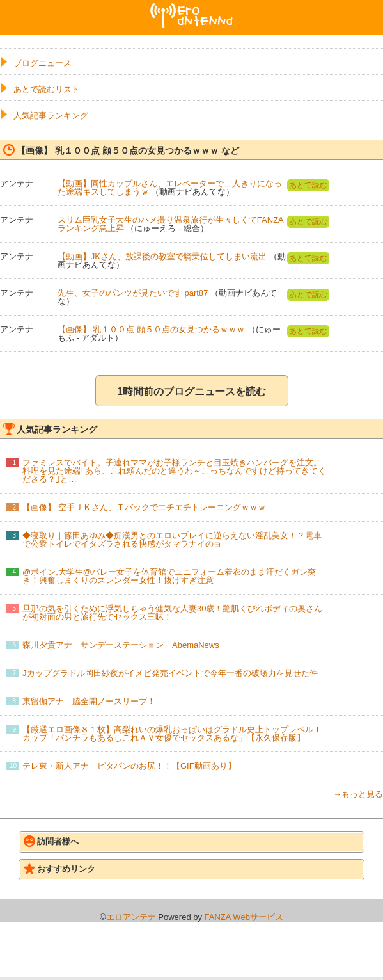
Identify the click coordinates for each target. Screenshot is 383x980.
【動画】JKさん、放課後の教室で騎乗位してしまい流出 (162, 256)
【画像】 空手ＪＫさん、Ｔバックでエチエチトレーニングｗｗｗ (144, 507)
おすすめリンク (59, 869)
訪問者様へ (51, 841)
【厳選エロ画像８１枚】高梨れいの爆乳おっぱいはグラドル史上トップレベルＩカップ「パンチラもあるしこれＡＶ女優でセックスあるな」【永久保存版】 (172, 734)
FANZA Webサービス (244, 917)
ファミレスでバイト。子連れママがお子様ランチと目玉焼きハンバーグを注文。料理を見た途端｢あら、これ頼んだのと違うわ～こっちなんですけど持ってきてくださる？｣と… (174, 471)
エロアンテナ (192, 8)
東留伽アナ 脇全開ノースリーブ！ (89, 701)
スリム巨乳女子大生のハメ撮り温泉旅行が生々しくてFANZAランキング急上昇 (171, 224)
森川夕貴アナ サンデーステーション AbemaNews (121, 645)
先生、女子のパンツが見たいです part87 (133, 293)
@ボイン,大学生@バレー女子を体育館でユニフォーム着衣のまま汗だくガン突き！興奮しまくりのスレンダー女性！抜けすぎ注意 (169, 576)
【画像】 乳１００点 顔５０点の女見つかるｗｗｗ (151, 329)
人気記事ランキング (51, 116)
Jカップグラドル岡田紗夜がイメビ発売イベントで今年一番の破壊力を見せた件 (170, 673)
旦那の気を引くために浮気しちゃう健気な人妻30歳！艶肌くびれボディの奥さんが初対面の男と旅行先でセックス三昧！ (172, 613)
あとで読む (308, 185)
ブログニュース (43, 63)
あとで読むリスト (47, 89)
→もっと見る (358, 794)
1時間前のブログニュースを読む (191, 391)
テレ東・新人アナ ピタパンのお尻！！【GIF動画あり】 (129, 766)
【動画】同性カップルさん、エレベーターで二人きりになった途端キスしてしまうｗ (170, 188)
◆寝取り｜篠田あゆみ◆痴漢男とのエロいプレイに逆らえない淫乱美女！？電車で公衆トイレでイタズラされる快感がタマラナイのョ (172, 540)
